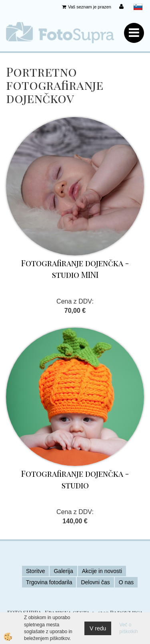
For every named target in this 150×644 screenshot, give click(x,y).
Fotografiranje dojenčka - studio (75, 479)
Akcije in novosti (102, 571)
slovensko (138, 7)
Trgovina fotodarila (49, 582)
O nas (126, 582)
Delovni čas (95, 582)
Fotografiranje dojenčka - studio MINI (75, 269)
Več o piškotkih (129, 628)
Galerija (63, 571)
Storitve (35, 571)
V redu (98, 628)
